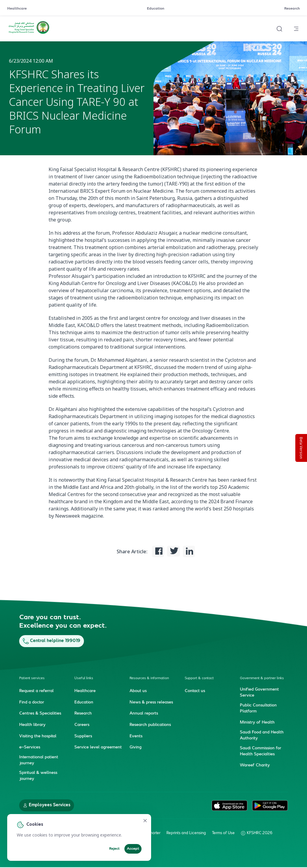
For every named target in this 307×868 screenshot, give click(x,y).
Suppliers (83, 736)
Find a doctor (32, 703)
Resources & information (149, 678)
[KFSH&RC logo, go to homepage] (29, 33)
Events (136, 736)
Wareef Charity (255, 765)
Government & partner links (262, 678)
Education (156, 9)
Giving (136, 748)
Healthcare (17, 9)
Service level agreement (98, 748)
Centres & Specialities (40, 714)
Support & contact (199, 678)
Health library (32, 725)
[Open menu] (296, 29)
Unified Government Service (259, 693)
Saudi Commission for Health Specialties (261, 751)
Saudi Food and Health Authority (262, 736)
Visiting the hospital (38, 736)
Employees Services (47, 805)
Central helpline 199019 (52, 641)
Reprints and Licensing (186, 833)
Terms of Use (223, 833)
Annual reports (144, 714)
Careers (82, 725)
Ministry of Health (257, 723)
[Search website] (279, 29)
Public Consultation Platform (258, 709)
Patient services (32, 678)
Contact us (195, 691)
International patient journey (39, 760)
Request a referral (36, 691)
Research (292, 9)
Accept (133, 849)
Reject (114, 849)
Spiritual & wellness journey (38, 776)
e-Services (30, 748)
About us (138, 691)
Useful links (84, 678)
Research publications (150, 725)
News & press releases (151, 703)
